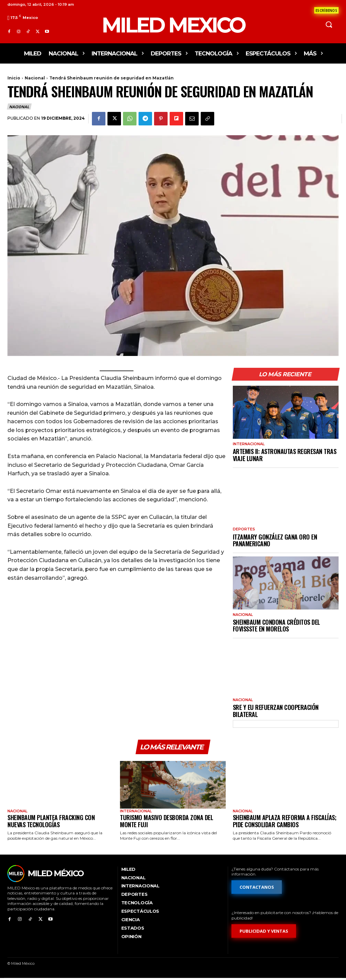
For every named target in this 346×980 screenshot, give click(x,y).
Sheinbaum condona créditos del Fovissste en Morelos (276, 626)
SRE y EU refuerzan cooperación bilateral (276, 711)
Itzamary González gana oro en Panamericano (275, 540)
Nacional (35, 78)
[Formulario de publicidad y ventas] (264, 933)
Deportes (244, 529)
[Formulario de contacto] (326, 10)
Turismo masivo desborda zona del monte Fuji (166, 822)
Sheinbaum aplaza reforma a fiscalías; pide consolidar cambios (285, 822)
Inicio (14, 78)
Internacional (249, 444)
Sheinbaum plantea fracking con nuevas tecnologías (51, 822)
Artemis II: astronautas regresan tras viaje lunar (285, 455)
